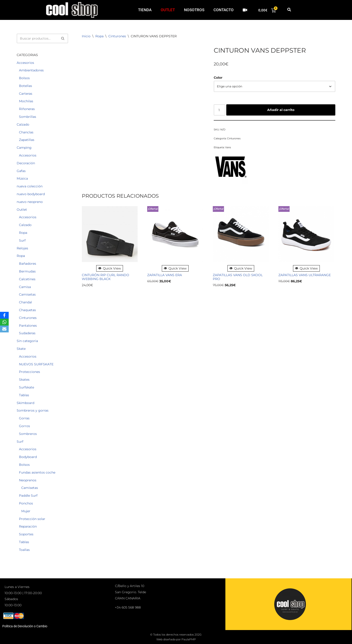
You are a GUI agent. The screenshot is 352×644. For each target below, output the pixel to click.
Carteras (26, 94)
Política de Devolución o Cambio (25, 626)
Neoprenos (28, 480)
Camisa (25, 287)
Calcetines (27, 279)
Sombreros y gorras (33, 410)
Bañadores (28, 264)
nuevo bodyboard (31, 194)
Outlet (22, 210)
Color (218, 78)
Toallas (24, 550)
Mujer (26, 511)
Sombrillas (28, 117)
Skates (24, 380)
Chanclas (26, 132)
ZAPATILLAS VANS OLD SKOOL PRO (238, 277)
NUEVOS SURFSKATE (36, 364)
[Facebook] (4, 315)
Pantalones (28, 326)
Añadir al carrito (281, 110)
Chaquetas (27, 310)
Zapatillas (27, 140)
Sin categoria (27, 341)
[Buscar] (37, 38)
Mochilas (26, 101)
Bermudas (27, 271)
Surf (22, 240)
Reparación (28, 526)
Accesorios (25, 63)
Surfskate (27, 387)
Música (22, 178)
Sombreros (28, 434)
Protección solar (32, 519)
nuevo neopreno (30, 202)
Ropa (23, 233)
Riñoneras (27, 109)
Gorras (24, 418)
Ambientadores (31, 70)
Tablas (24, 395)
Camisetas (27, 294)
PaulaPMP (189, 639)
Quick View (110, 268)
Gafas (21, 171)
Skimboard (25, 403)
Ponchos (26, 503)
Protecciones (29, 372)
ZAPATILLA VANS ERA (165, 275)
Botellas (25, 86)
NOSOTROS (194, 10)
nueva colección (30, 186)
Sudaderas (27, 333)
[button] (289, 10)
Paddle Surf (28, 496)
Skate (21, 349)
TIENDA (145, 10)
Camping (24, 148)
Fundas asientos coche (37, 472)
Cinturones (28, 318)
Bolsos (24, 78)
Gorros (24, 426)
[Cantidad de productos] (220, 110)
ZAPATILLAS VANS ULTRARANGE (305, 275)
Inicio (86, 36)
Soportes (26, 534)
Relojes (22, 248)
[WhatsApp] (4, 322)
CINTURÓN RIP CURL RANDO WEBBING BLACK (105, 277)
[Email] (4, 329)
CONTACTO (224, 10)
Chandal (25, 302)
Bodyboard (28, 457)
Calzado (23, 124)
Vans (228, 147)
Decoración (26, 163)
